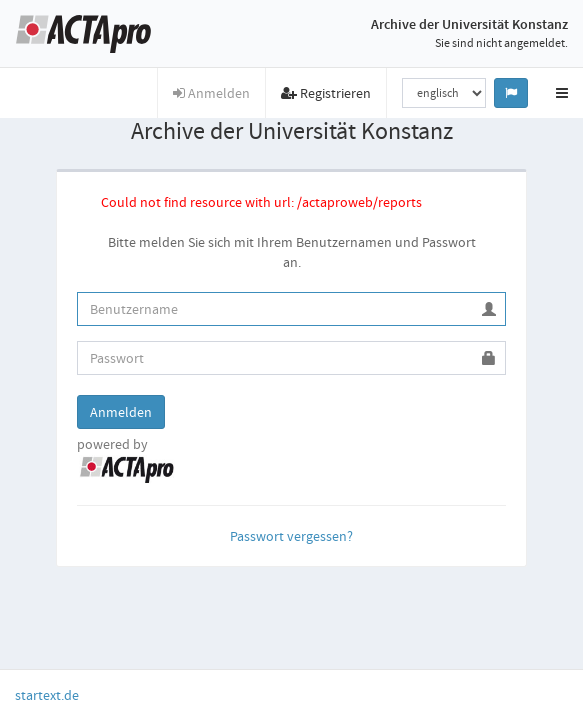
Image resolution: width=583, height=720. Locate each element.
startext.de (47, 695)
